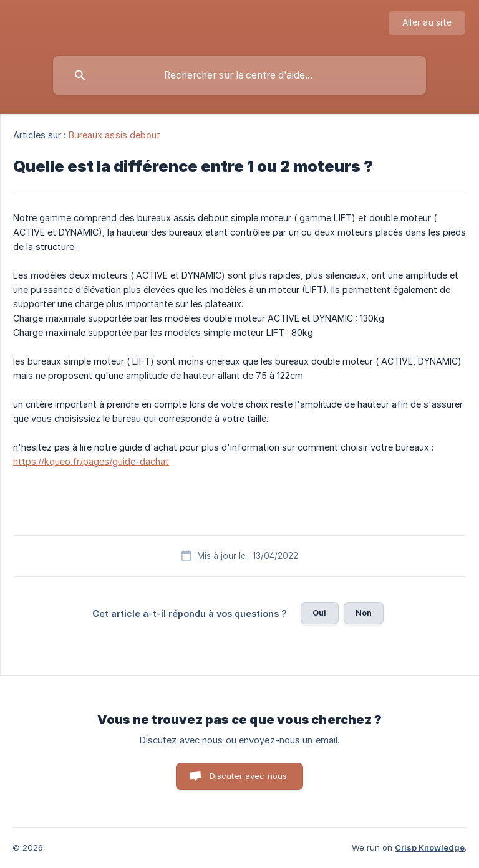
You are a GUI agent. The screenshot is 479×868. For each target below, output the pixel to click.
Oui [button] (319, 613)
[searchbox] (239, 75)
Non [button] (364, 613)
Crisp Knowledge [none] (430, 847)
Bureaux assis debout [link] (115, 135)
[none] (427, 23)
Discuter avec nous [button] (249, 776)
